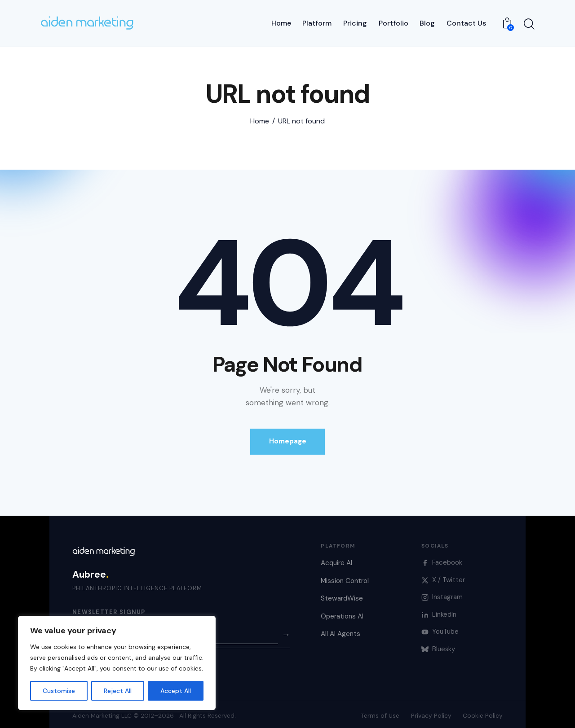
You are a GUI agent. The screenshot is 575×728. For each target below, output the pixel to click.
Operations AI (342, 613)
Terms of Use (380, 712)
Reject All (118, 691)
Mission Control (345, 577)
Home (260, 118)
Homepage (288, 438)
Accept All (176, 691)
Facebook (442, 559)
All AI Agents (341, 630)
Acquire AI (336, 559)
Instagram (442, 593)
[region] (117, 663)
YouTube (440, 628)
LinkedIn (439, 611)
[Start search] (529, 23)
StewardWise (342, 595)
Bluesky (438, 645)
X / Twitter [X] (443, 576)
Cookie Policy (483, 712)
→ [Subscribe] (286, 630)
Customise (59, 691)
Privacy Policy (431, 712)
